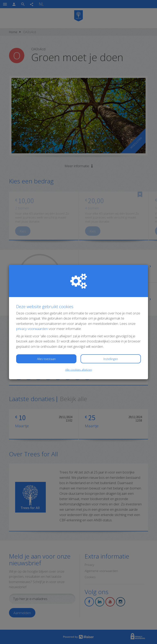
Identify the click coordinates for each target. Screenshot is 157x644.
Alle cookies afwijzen (79, 370)
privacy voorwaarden (32, 329)
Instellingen (111, 359)
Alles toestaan (46, 359)
